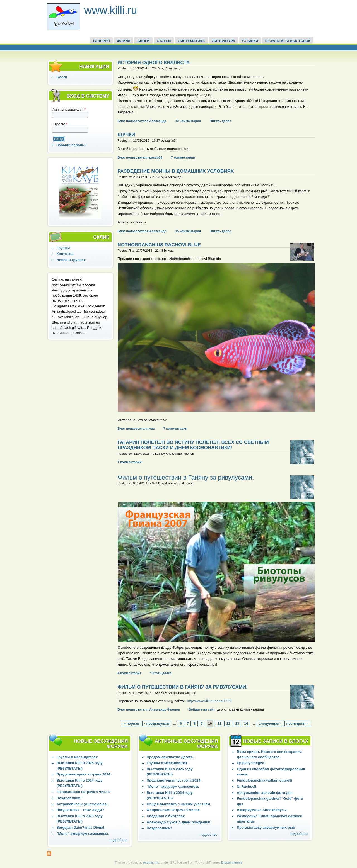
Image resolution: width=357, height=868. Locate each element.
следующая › (270, 724)
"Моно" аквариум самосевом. (83, 834)
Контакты (65, 254)
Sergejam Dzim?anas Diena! (80, 827)
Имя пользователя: (69, 109)
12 (228, 724)
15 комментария (188, 231)
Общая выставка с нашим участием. (179, 804)
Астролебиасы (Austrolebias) (82, 804)
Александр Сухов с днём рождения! (179, 822)
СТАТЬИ (164, 41)
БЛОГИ (143, 41)
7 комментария (183, 157)
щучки (126, 135)
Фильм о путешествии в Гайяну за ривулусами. (186, 477)
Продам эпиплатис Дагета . (171, 757)
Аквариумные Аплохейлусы (262, 810)
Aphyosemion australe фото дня (265, 793)
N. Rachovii (247, 786)
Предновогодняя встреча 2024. (84, 774)
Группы (63, 248)
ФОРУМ (124, 41)
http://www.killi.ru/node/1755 (209, 701)
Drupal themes (232, 862)
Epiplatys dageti (250, 763)
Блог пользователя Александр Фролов (149, 709)
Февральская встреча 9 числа (83, 792)
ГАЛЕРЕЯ (102, 41)
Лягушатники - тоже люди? (80, 810)
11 (219, 724)
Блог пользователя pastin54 (140, 157)
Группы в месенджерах (77, 757)
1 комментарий (130, 462)
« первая (131, 724)
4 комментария (130, 673)
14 (246, 724)
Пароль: (60, 124)
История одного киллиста (154, 63)
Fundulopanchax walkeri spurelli (264, 780)
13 (237, 724)
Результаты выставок (288, 41)
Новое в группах (71, 260)
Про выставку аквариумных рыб (266, 827)
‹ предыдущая (157, 724)
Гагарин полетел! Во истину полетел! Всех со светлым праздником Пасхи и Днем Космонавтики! (193, 445)
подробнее (119, 840)
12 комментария (188, 121)
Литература (224, 41)
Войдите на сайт (202, 709)
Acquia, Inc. (151, 862)
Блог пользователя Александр (142, 121)
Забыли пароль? (72, 145)
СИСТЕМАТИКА (191, 41)
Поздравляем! (69, 798)
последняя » (297, 724)
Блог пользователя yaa (136, 429)
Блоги (62, 77)
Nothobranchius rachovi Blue (159, 245)
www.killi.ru (111, 10)
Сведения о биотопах (166, 816)
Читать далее (220, 121)
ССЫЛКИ (250, 41)
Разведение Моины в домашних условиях (176, 171)
